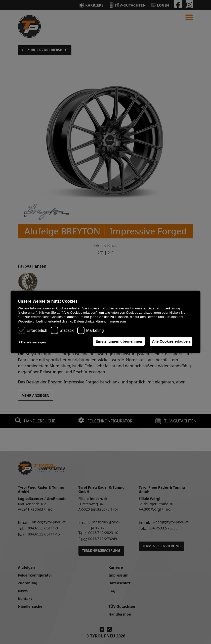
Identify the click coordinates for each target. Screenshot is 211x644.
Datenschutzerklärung (90, 321)
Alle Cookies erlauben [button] (170, 341)
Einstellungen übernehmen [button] (117, 341)
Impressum (118, 321)
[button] (33, 342)
